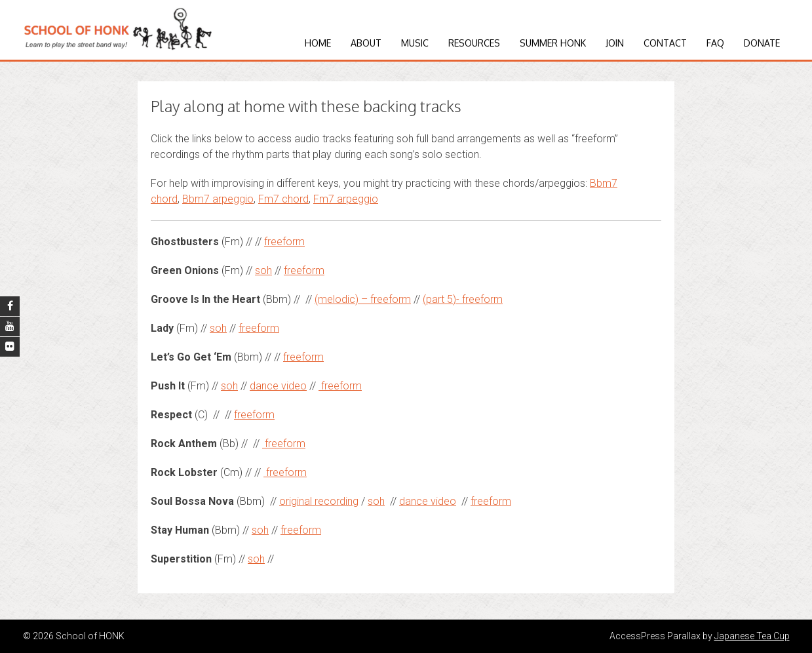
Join (615, 43)
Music (415, 43)
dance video (278, 386)
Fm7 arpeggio (346, 199)
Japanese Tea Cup (752, 636)
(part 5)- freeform (463, 299)
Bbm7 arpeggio (218, 199)
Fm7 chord (283, 199)
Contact (665, 43)
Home (318, 43)
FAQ (715, 43)
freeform (284, 242)
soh (263, 270)
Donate (762, 43)
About (366, 43)
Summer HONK (553, 43)
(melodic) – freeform (363, 299)
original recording (319, 501)
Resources (474, 43)
